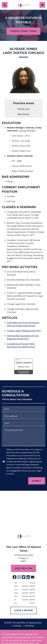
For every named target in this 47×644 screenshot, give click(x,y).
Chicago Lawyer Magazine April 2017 (24, 331)
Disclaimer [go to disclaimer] (29, 626)
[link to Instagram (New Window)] (19, 577)
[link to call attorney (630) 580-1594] (5, 5)
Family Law (23, 109)
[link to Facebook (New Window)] (15, 577)
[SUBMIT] (37, 481)
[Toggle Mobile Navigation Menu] (42, 5)
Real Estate (24, 114)
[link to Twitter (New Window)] (24, 577)
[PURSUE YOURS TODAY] (23, 31)
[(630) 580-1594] (23, 568)
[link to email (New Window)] (33, 577)
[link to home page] (24, 5)
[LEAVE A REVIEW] (23, 610)
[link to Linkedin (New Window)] (28, 577)
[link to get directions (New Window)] (24, 559)
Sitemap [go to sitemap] (17, 626)
